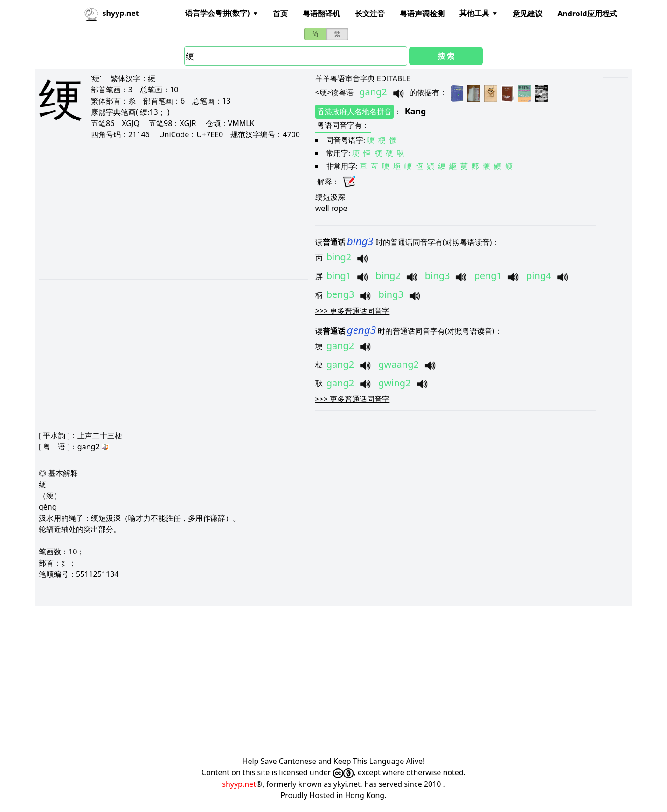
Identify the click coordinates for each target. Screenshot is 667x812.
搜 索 (446, 56)
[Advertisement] (161, 209)
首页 (280, 14)
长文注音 (370, 14)
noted (453, 772)
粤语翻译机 (321, 14)
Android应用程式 (587, 14)
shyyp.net (239, 784)
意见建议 (528, 14)
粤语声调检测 (422, 14)
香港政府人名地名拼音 (354, 112)
